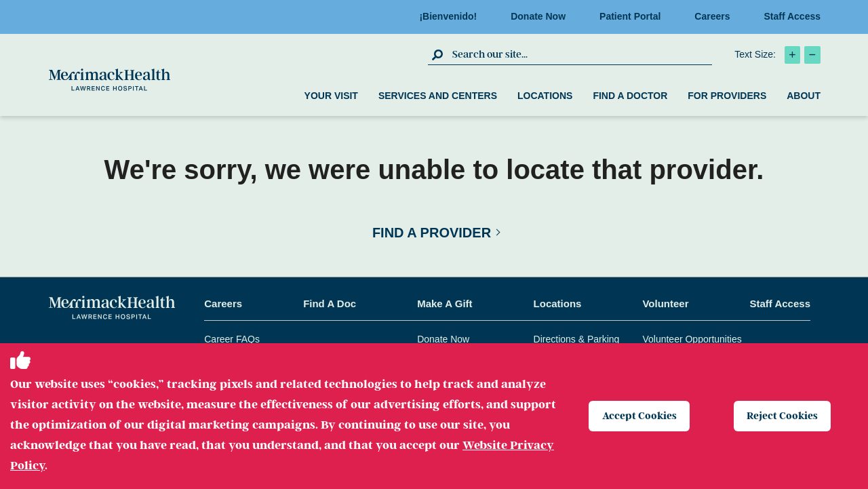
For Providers (727, 96)
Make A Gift (445, 304)
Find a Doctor (630, 96)
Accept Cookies (640, 416)
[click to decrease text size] (812, 55)
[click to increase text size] (792, 55)
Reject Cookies (784, 416)
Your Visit (331, 96)
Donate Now (542, 16)
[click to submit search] (438, 54)
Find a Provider (432, 233)
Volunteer (665, 304)
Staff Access (792, 16)
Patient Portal (634, 16)
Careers (716, 16)
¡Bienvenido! (452, 16)
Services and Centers (438, 96)
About (804, 96)
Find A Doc (330, 304)
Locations (545, 96)
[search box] (580, 54)
